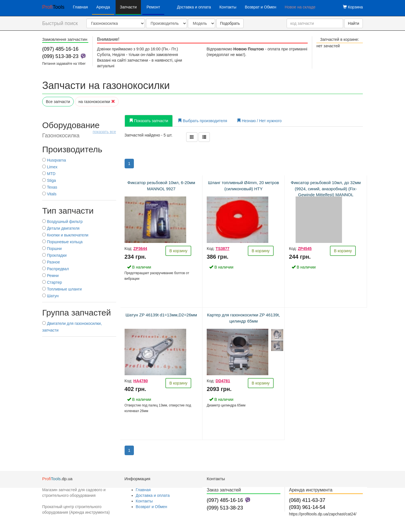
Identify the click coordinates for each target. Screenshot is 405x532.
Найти (354, 23)
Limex (50, 167)
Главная (80, 7)
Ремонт (153, 7)
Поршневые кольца (62, 242)
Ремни (50, 276)
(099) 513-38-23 (60, 56)
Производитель (72, 149)
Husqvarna (54, 160)
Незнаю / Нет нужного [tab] (259, 121)
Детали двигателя (61, 228)
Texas (50, 187)
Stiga (49, 180)
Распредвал (56, 269)
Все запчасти (58, 102)
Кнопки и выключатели (65, 235)
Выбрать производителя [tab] (202, 121)
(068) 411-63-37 (307, 500)
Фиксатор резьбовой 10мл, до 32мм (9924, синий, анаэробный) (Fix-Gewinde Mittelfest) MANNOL (326, 189)
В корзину (178, 251)
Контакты (228, 7)
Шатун (50, 296)
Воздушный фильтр (62, 222)
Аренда (103, 7)
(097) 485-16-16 (60, 49)
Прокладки (54, 255)
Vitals (49, 194)
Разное (51, 262)
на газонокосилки (97, 102)
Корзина (353, 7)
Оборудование (79, 129)
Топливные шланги (62, 289)
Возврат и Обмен (260, 7)
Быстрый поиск (60, 23)
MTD (49, 174)
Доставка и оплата (194, 7)
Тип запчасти (68, 211)
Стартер (52, 282)
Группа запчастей (76, 313)
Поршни (52, 249)
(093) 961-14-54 (307, 507)
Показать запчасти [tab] (149, 121)
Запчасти (128, 7)
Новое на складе (300, 7)
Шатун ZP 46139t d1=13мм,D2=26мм (161, 315)
